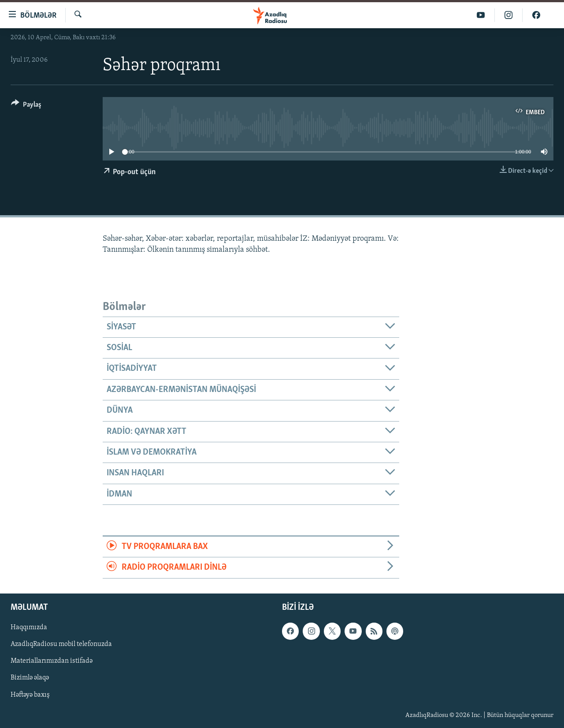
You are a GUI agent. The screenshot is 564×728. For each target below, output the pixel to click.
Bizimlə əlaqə (30, 678)
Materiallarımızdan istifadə (52, 661)
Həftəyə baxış (30, 694)
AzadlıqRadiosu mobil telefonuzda (61, 644)
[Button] (26, 106)
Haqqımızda (29, 627)
